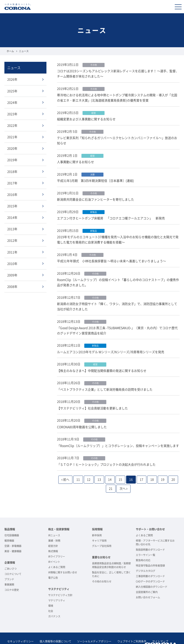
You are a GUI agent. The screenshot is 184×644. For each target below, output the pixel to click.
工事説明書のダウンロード (150, 565)
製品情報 (10, 518)
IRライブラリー (57, 545)
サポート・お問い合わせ (150, 518)
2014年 (12, 216)
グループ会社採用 (102, 535)
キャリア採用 (99, 529)
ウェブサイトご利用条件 (127, 630)
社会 (51, 600)
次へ (123, 477)
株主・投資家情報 (59, 518)
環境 (51, 594)
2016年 (12, 193)
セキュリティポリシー (20, 630)
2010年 (12, 262)
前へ (65, 468)
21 (111, 477)
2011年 (12, 250)
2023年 (12, 113)
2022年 (12, 125)
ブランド (9, 568)
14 (110, 468)
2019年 (12, 159)
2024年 (12, 102)
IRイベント (54, 551)
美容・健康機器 (13, 540)
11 (78, 468)
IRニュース (54, 524)
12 (89, 468)
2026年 (12, 79)
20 (173, 468)
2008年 (12, 284)
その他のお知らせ (102, 570)
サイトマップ (154, 630)
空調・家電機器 (13, 535)
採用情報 (97, 518)
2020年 (12, 147)
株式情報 (53, 540)
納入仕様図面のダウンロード (152, 576)
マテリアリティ (57, 589)
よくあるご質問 (57, 556)
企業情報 (10, 552)
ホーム (10, 51)
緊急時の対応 (143, 549)
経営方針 (53, 535)
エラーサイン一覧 (145, 544)
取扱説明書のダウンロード (150, 539)
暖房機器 (9, 529)
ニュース (14, 68)
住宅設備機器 (12, 524)
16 (131, 468)
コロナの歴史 (12, 579)
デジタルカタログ (145, 560)
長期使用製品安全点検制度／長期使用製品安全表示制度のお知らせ (111, 554)
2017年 (12, 182)
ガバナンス (54, 605)
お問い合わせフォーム (148, 586)
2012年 (12, 239)
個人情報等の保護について (53, 630)
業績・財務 (54, 529)
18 (152, 468)
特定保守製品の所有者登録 (150, 555)
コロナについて (13, 563)
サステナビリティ (59, 578)
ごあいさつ (10, 557)
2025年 (12, 90)
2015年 (12, 204)
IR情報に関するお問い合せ (63, 561)
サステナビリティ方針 (60, 584)
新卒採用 (97, 524)
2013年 (12, 227)
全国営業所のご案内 (147, 581)
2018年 (12, 170)
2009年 (12, 273)
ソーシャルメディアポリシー (91, 630)
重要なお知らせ (101, 546)
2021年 (12, 136)
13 (99, 468)
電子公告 (53, 567)
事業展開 (9, 573)
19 (163, 468)
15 (120, 468)
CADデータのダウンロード (150, 570)
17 (142, 468)
